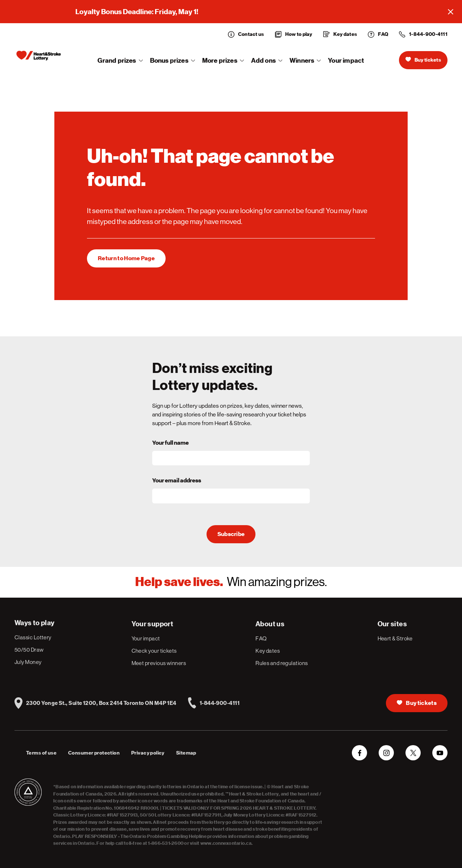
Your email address (177, 481)
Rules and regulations (282, 663)
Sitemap (186, 753)
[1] (126, 258)
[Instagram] (386, 753)
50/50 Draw (29, 650)
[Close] (450, 12)
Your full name (170, 443)
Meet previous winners (159, 663)
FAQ (261, 638)
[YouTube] (440, 753)
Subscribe (231, 534)
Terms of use (41, 753)
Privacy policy (148, 753)
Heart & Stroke (395, 638)
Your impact (346, 60)
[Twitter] (413, 753)
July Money (28, 662)
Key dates (268, 651)
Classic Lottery (33, 637)
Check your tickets (154, 651)
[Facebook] (359, 753)
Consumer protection (94, 753)
